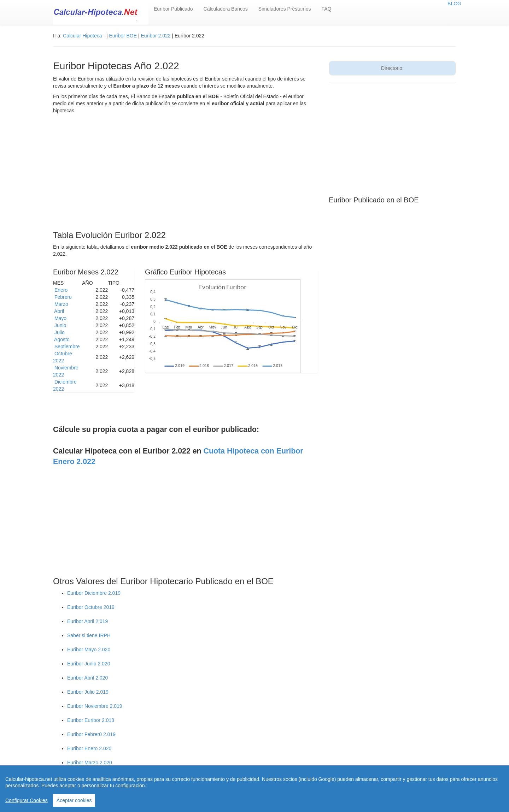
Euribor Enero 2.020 (89, 748)
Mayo (60, 318)
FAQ (326, 9)
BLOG (454, 4)
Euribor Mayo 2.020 (89, 650)
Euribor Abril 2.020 (87, 678)
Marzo (61, 304)
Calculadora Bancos (226, 9)
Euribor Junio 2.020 (89, 664)
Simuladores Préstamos (285, 9)
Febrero (63, 297)
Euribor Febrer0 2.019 (91, 734)
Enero (61, 290)
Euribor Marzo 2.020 (90, 763)
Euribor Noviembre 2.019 (95, 706)
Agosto (62, 339)
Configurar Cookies (27, 800)
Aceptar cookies (74, 800)
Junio (60, 325)
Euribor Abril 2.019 (87, 621)
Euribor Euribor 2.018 (91, 720)
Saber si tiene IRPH (89, 635)
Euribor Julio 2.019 (88, 692)
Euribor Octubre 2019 (91, 607)
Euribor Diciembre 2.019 (94, 593)
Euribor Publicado (173, 9)
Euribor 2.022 (157, 36)
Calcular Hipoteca (83, 36)
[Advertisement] (186, 174)
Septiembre (67, 346)
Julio (60, 332)
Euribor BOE (123, 36)
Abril (59, 311)
